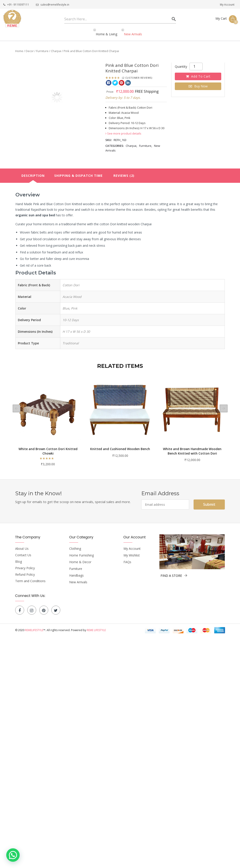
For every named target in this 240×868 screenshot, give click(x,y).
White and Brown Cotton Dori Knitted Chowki (120, 447)
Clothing (75, 545)
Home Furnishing (81, 552)
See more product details (123, 130)
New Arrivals (78, 578)
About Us (22, 545)
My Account (227, 5)
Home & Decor (80, 558)
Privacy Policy (25, 564)
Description (33, 172)
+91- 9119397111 (16, 5)
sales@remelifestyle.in (52, 5)
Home (19, 47)
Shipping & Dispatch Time (78, 172)
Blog (19, 558)
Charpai (56, 47)
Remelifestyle (34, 626)
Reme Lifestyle (96, 626)
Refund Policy (25, 571)
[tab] (33, 172)
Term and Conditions (30, 577)
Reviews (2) (124, 172)
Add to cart (201, 73)
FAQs (127, 558)
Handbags (76, 572)
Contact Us (23, 551)
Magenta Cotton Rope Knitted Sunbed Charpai (48, 447)
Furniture (42, 47)
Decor (30, 47)
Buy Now (201, 82)
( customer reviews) (137, 74)
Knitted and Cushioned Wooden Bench (192, 445)
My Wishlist (132, 552)
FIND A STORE (174, 572)
